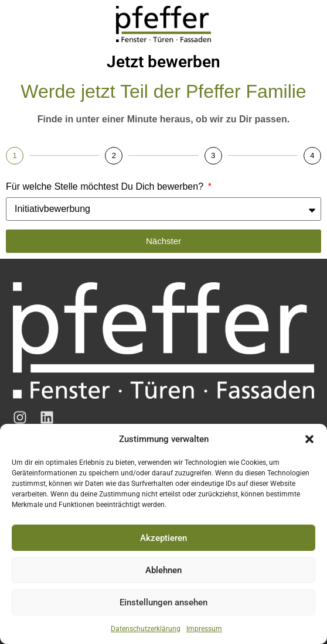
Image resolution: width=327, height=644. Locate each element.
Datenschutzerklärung (146, 629)
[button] (309, 439)
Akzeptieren (163, 538)
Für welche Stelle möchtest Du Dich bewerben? (106, 187)
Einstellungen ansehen (163, 602)
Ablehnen (163, 570)
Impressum (204, 629)
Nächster (163, 241)
